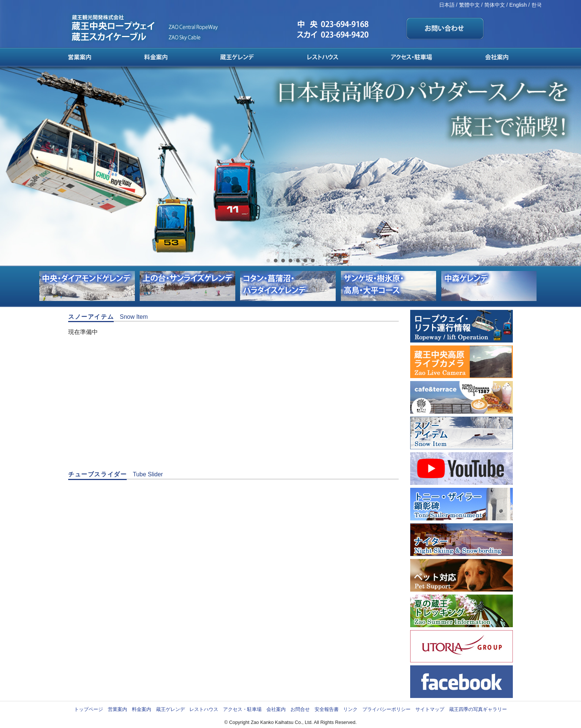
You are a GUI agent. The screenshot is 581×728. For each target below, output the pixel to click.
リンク (350, 709)
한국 (537, 5)
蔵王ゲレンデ (170, 709)
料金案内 (142, 709)
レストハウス (204, 709)
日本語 (447, 5)
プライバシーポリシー (386, 709)
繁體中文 (469, 5)
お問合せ (300, 709)
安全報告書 (327, 709)
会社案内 (276, 709)
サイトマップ (430, 709)
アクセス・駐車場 (242, 709)
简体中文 (495, 5)
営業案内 (117, 709)
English (518, 5)
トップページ (89, 709)
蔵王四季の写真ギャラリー (478, 709)
